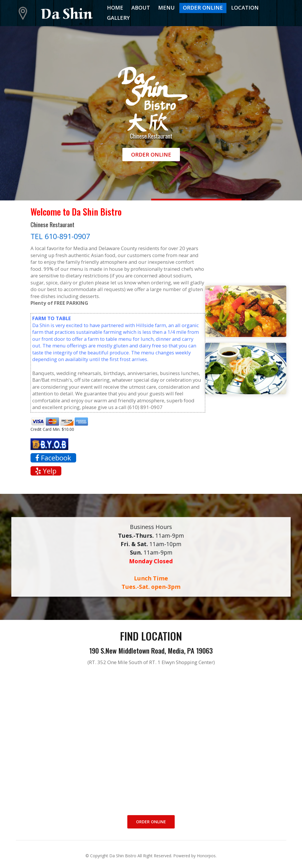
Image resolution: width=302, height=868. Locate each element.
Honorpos (206, 856)
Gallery (118, 18)
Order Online (203, 8)
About (141, 8)
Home (115, 8)
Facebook (53, 458)
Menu (166, 8)
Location (245, 8)
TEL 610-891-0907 (60, 236)
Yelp (46, 471)
